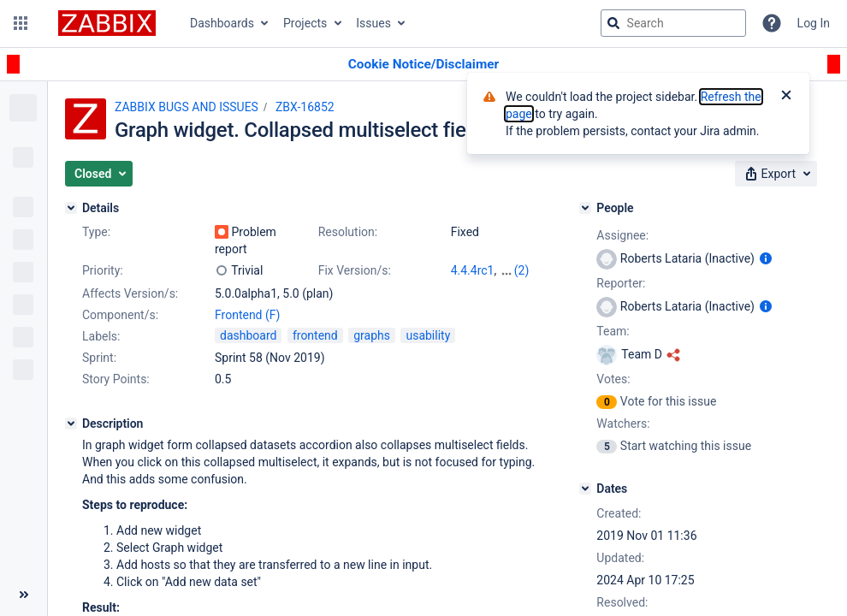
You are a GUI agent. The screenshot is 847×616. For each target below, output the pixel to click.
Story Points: (116, 379)
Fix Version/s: (355, 270)
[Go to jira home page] (107, 23)
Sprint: (99, 358)
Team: (613, 331)
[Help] (772, 23)
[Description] (71, 423)
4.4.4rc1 (473, 270)
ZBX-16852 (305, 107)
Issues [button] (373, 23)
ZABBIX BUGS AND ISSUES (187, 107)
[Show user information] (766, 258)
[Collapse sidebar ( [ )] (24, 595)
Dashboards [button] (222, 23)
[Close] (786, 97)
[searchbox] (673, 23)
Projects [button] (305, 23)
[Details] (71, 208)
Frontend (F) (247, 315)
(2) (522, 270)
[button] (21, 23)
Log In (814, 23)
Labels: (101, 336)
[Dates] (585, 489)
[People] (585, 208)
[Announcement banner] (423, 65)
